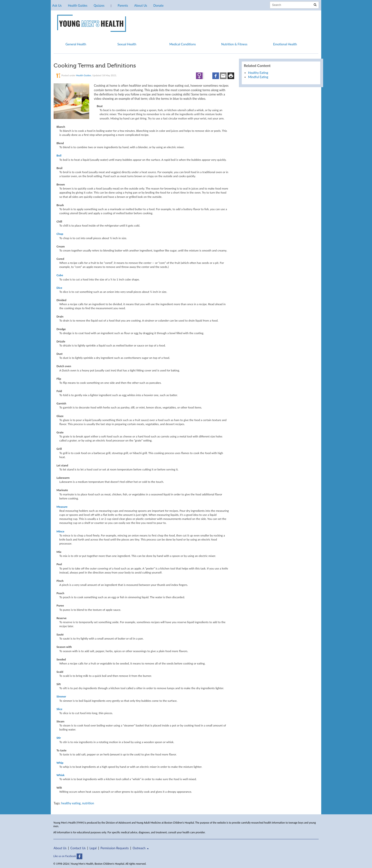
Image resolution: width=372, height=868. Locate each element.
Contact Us (78, 848)
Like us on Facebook (68, 856)
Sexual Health (127, 44)
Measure (62, 507)
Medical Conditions (183, 44)
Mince (60, 531)
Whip (60, 763)
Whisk (60, 775)
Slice (59, 709)
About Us (141, 5)
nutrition (88, 803)
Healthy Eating (258, 73)
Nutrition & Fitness (234, 44)
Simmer (61, 696)
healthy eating (71, 803)
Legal (93, 848)
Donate (158, 5)
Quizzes (99, 5)
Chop (60, 234)
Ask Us (57, 5)
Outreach (141, 848)
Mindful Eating (258, 77)
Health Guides (78, 5)
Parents (123, 5)
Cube (60, 275)
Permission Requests (115, 848)
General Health (76, 44)
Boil (59, 155)
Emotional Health (285, 44)
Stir (59, 738)
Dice (59, 288)
